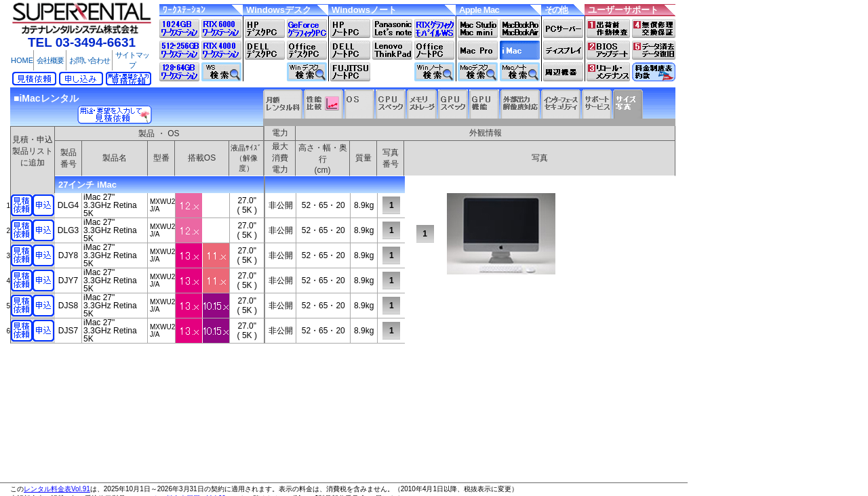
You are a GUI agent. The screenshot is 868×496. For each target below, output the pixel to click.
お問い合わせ (90, 60)
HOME (22, 60)
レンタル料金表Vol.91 (57, 489)
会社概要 (50, 60)
